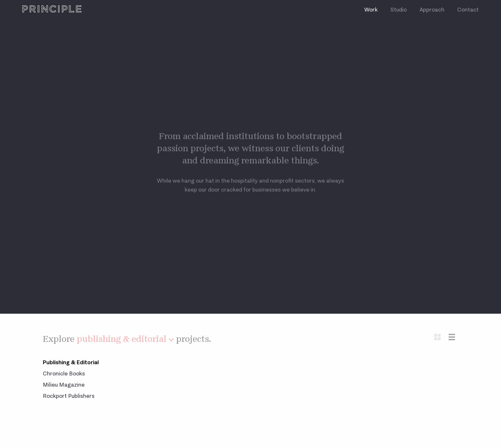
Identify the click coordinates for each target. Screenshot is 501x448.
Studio (399, 10)
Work (371, 10)
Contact (468, 10)
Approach (432, 10)
